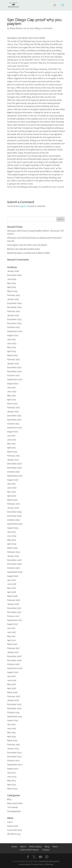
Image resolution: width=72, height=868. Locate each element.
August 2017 (13, 624)
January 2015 (13, 749)
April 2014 (12, 785)
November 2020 (14, 468)
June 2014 (12, 777)
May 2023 (11, 347)
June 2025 (12, 279)
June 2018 (12, 584)
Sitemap (49, 864)
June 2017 (12, 632)
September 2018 (15, 572)
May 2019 (11, 540)
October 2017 (13, 616)
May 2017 (11, 636)
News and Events (15, 803)
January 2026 (13, 271)
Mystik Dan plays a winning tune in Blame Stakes (29, 253)
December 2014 (14, 753)
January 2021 (13, 460)
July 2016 (11, 676)
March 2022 (12, 404)
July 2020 (11, 484)
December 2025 (14, 275)
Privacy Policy (37, 864)
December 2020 (14, 464)
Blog (38, 28)
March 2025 (12, 291)
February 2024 (14, 311)
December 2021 (14, 416)
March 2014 (12, 789)
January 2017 (13, 652)
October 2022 (13, 376)
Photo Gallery (35, 847)
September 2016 (15, 668)
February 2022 (14, 408)
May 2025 (11, 283)
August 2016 (13, 672)
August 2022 (13, 384)
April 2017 (11, 640)
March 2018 (12, 596)
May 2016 (11, 684)
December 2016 (14, 656)
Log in (10, 822)
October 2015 (13, 712)
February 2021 (13, 456)
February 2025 (14, 295)
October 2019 (13, 520)
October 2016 (13, 664)
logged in (23, 206)
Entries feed (13, 826)
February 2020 (14, 504)
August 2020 (13, 480)
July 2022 (11, 387)
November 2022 (14, 371)
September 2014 (15, 765)
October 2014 (13, 761)
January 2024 (13, 315)
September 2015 (15, 717)
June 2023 (12, 343)
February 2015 (13, 745)
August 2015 (13, 720)
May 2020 (12, 492)
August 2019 (13, 528)
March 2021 (12, 452)
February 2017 (13, 648)
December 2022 (14, 367)
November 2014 (14, 757)
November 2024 (14, 307)
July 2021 (11, 436)
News (55, 847)
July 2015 (11, 724)
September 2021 (15, 428)
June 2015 (12, 728)
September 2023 (15, 331)
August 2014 (13, 769)
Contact (46, 850)
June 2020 (12, 488)
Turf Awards (13, 807)
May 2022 (11, 396)
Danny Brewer (16, 28)
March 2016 (12, 692)
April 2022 (12, 400)
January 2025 (13, 299)
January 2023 (13, 364)
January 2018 (13, 604)
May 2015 (11, 733)
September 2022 (15, 380)
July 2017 (11, 628)
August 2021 (13, 432)
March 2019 (12, 548)
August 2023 (13, 335)
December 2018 (14, 560)
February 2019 (14, 552)
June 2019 (12, 536)
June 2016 (12, 680)
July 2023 (11, 339)
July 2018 (11, 580)
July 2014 (11, 773)
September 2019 (15, 524)
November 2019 (14, 516)
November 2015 (14, 708)
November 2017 (14, 612)
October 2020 (13, 472)
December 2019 (14, 512)
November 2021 (14, 420)
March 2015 (12, 740)
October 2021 (13, 424)
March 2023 (12, 355)
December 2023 (14, 319)
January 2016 (13, 700)
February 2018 (14, 600)
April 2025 (12, 287)
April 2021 (12, 448)
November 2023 (14, 323)
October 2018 (13, 568)
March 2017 (12, 644)
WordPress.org (14, 834)
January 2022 (13, 412)
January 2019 (13, 556)
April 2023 (12, 351)
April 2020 (12, 496)
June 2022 (12, 392)
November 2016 (14, 660)
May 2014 (11, 781)
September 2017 (15, 620)
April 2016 (12, 688)
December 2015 (14, 704)
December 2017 (14, 608)
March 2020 (12, 500)
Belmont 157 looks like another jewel (23, 249)
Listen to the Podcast (29, 850)
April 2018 (12, 592)
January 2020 (13, 508)
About (23, 847)
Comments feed (15, 830)
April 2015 (12, 737)
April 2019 (12, 544)
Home (14, 847)
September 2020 (15, 476)
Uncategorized (14, 811)
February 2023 (14, 359)
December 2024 (14, 303)
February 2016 (14, 696)
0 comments (47, 28)
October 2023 (13, 327)
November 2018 (14, 564)
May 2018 (11, 588)
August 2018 (13, 576)
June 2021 (12, 440)
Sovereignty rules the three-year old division (27, 245)
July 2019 (11, 532)
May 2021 (11, 444)
